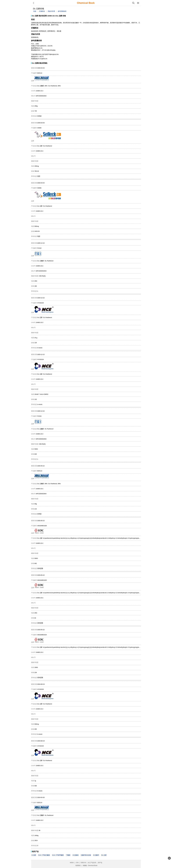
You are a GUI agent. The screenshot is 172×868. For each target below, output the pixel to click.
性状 (35, 11)
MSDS (72, 863)
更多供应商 (43, 16)
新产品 (100, 863)
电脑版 (85, 865)
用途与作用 (51, 11)
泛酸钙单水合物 (86, 855)
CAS (77, 863)
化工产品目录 (92, 863)
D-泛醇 (34, 855)
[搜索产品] (133, 3)
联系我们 (78, 865)
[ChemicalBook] (86, 3)
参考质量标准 (62, 11)
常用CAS (83, 863)
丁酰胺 (68, 855)
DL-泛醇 (35, 16)
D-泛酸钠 (76, 855)
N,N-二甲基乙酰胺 (44, 855)
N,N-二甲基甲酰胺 (58, 855)
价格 (64, 16)
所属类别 (42, 11)
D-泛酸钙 (96, 855)
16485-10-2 (51, 16)
